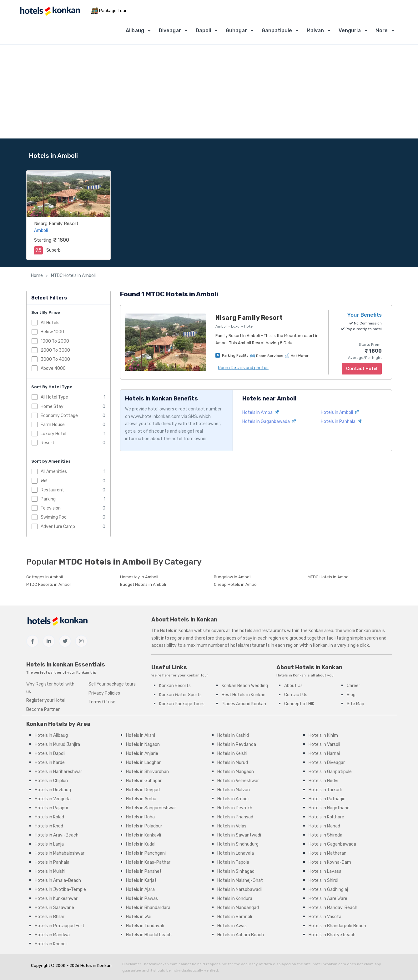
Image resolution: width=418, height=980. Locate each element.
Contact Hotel (362, 369)
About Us (293, 686)
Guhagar (236, 30)
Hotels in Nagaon (143, 744)
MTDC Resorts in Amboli (49, 584)
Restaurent (52, 490)
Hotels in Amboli (340, 412)
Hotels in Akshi (141, 735)
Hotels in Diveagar (327, 763)
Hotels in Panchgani (146, 853)
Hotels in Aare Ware (328, 899)
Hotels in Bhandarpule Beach (337, 926)
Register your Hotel (46, 700)
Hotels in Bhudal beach (149, 935)
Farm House (53, 425)
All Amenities (54, 472)
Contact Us (296, 695)
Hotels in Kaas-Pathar (148, 862)
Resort (48, 443)
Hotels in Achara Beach (241, 935)
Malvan (315, 30)
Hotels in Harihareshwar (58, 772)
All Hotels (50, 323)
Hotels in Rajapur (52, 808)
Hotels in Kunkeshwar (56, 899)
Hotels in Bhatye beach (332, 935)
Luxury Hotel (53, 434)
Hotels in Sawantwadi (239, 835)
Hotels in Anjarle (142, 754)
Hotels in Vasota (325, 917)
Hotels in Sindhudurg (238, 844)
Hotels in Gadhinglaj (328, 890)
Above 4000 (53, 368)
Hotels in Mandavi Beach (333, 908)
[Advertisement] (209, 92)
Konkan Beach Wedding (245, 686)
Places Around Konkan (244, 704)
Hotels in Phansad (235, 817)
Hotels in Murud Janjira (57, 744)
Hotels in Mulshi (50, 871)
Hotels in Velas (232, 826)
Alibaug (135, 30)
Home (37, 276)
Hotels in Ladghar (143, 763)
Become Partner (43, 709)
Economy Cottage (59, 416)
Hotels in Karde (50, 763)
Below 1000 (52, 332)
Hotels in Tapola (233, 862)
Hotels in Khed (49, 826)
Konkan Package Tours (182, 704)
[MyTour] (50, 11)
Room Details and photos (243, 368)
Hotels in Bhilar (50, 917)
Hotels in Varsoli (324, 744)
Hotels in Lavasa (325, 871)
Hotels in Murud (233, 763)
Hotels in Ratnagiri (327, 799)
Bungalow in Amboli (233, 577)
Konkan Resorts (175, 686)
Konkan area (321, 631)
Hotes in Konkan (96, 965)
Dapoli (203, 30)
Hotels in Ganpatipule (330, 772)
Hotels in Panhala (341, 422)
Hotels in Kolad (49, 817)
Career (353, 686)
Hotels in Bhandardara (148, 908)
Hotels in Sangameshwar (151, 808)
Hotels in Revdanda (237, 744)
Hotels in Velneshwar (238, 781)
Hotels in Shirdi (323, 880)
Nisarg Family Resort (56, 224)
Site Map (355, 704)
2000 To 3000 (55, 350)
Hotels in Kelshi (232, 754)
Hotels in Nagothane (329, 808)
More (382, 30)
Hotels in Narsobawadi (239, 890)
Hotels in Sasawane (54, 908)
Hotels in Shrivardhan (147, 772)
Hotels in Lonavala (236, 853)
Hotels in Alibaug (51, 735)
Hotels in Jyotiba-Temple (60, 890)
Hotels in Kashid (233, 735)
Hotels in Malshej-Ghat (240, 880)
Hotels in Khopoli (51, 944)
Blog (351, 695)
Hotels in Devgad (143, 790)
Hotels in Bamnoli (235, 917)
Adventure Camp (58, 527)
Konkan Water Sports (180, 695)
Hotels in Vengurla (53, 799)
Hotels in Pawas (142, 899)
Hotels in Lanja (49, 844)
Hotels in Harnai (324, 754)
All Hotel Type (54, 397)
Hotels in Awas (232, 926)
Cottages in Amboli (45, 577)
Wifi (44, 481)
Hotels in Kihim (323, 735)
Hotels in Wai (139, 917)
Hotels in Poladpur (144, 826)
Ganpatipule (277, 30)
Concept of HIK (299, 704)
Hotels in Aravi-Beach (57, 835)
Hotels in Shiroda (325, 835)
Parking (48, 499)
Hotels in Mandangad (238, 908)
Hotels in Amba (260, 412)
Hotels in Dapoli (50, 754)
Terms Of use (102, 702)
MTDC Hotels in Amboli (73, 276)
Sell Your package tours (112, 684)
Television (51, 508)
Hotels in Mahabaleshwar (60, 853)
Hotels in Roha (140, 817)
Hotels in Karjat (141, 880)
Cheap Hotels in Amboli (236, 584)
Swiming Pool (54, 517)
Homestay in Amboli (139, 577)
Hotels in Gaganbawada (269, 422)
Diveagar (170, 30)
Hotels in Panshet (144, 871)
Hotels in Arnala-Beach (58, 880)
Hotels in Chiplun (51, 781)
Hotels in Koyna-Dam (330, 862)
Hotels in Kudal (141, 844)
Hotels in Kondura (235, 899)
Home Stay (52, 407)
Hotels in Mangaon (236, 772)
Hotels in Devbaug (53, 790)
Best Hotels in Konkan (244, 695)
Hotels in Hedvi (323, 781)
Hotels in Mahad (324, 826)
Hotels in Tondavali (145, 926)
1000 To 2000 (55, 341)
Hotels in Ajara (140, 890)
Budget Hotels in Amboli (143, 584)
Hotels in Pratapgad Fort (60, 926)
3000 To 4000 (55, 359)
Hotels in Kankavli (144, 835)
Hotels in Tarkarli (325, 790)
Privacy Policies (104, 693)
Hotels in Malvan (234, 790)
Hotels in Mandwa (52, 935)
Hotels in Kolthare (326, 817)
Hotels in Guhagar (144, 781)
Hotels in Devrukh (235, 808)
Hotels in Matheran (327, 853)
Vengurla (350, 30)
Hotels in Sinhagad (236, 871)
